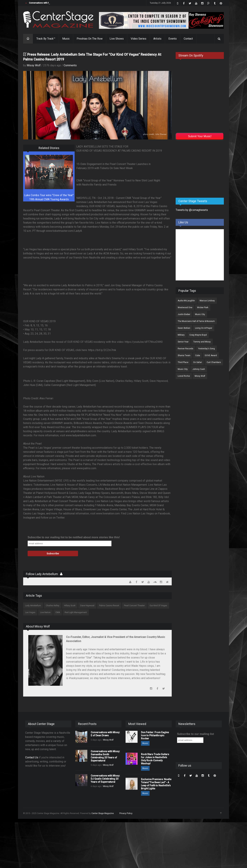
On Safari (198, 362)
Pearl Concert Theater (134, 606)
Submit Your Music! (200, 136)
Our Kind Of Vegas (158, 606)
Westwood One (185, 307)
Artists (157, 39)
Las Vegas (30, 612)
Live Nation (45, 612)
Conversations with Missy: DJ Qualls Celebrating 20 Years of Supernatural (105, 779)
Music (66, 39)
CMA (58, 612)
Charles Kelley (53, 606)
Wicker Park (203, 307)
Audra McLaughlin (186, 301)
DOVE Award (211, 355)
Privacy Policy (126, 813)
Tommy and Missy (202, 342)
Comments (70, 65)
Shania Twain (184, 355)
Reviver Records (186, 349)
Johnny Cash (199, 369)
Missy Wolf (34, 65)
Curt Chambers (214, 362)
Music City (200, 314)
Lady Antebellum (33, 606)
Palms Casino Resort (109, 606)
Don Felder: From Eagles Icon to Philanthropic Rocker (155, 735)
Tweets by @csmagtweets (192, 210)
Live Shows (117, 39)
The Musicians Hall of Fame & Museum (196, 321)
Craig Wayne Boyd (198, 335)
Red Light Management (76, 612)
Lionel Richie (184, 376)
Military (181, 335)
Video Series (139, 39)
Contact (188, 39)
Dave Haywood (87, 606)
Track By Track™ (46, 39)
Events (173, 39)
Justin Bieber (184, 314)
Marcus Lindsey (207, 301)
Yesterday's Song (206, 349)
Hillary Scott (70, 606)
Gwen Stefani (184, 328)
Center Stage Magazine (103, 813)
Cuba (198, 355)
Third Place (183, 362)
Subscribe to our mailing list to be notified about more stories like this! (74, 537)
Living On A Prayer (204, 328)
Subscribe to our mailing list (195, 734)
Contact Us (32, 757)
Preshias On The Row (90, 39)
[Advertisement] (201, 168)
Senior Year (183, 342)
